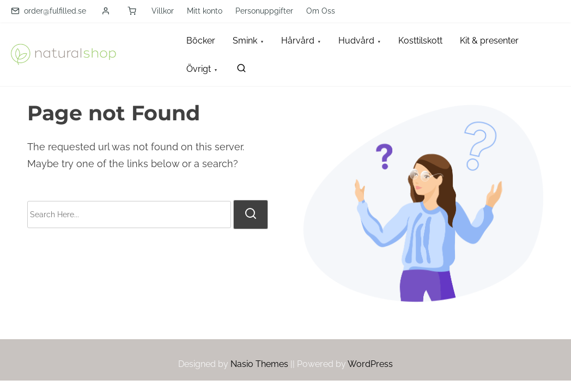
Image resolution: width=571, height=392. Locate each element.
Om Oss (321, 11)
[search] (239, 71)
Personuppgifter (264, 11)
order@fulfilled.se (48, 11)
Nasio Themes (260, 364)
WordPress (370, 364)
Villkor (163, 11)
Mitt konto (205, 11)
